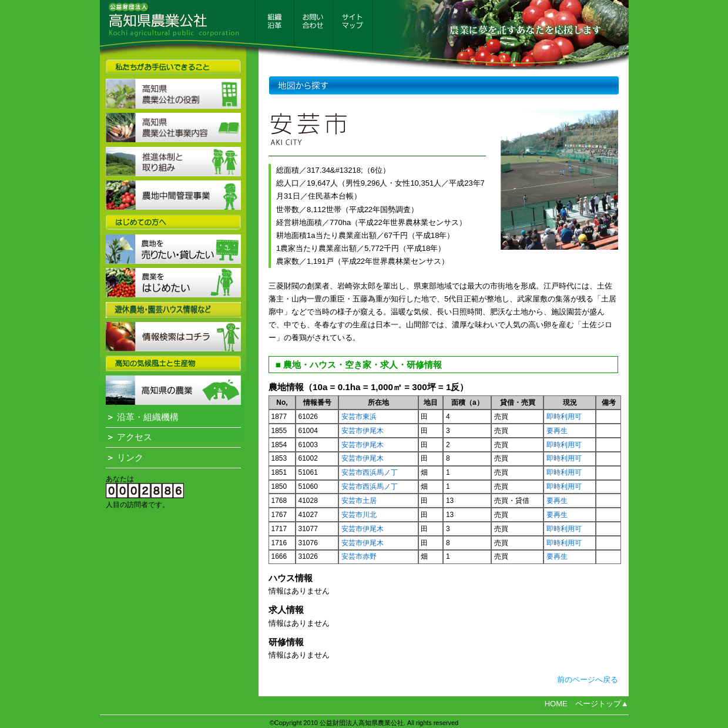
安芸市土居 (359, 501)
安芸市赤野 (359, 556)
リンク (125, 458)
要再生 (557, 431)
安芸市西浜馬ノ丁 (370, 472)
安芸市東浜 (359, 417)
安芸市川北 (359, 515)
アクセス (129, 437)
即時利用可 (564, 417)
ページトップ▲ (602, 704)
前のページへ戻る (588, 680)
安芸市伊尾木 (363, 431)
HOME (556, 704)
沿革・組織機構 (142, 417)
